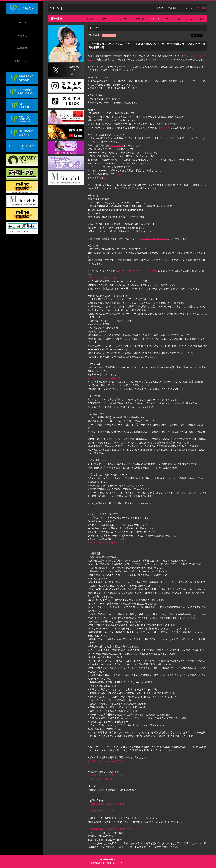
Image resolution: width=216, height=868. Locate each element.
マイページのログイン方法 (102, 278)
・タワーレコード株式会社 (101, 779)
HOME (22, 23)
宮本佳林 (172, 8)
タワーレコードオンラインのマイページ (138, 271)
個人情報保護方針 (108, 860)
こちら (119, 174)
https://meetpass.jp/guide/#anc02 (104, 378)
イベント (185, 8)
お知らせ (22, 35)
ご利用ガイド (117, 145)
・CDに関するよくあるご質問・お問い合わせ (110, 829)
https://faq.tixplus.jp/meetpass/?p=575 (106, 761)
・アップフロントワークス (101, 811)
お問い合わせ (22, 61)
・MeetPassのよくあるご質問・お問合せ (108, 804)
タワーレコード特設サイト (155, 239)
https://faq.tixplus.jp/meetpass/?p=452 (106, 543)
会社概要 (22, 48)
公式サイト (164, 128)
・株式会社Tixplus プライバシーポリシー (108, 775)
